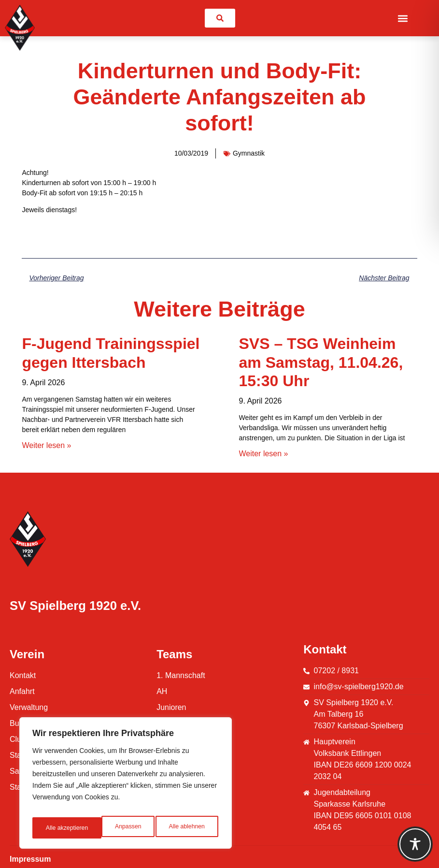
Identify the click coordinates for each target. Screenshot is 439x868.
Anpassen (57, 828)
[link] (220, 18)
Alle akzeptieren (185, 828)
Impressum (30, 859)
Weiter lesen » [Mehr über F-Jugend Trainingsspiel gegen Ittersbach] (46, 445)
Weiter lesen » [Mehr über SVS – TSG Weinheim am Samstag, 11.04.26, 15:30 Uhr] (264, 454)
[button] (403, 18)
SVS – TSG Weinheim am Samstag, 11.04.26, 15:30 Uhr (321, 362)
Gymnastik (249, 153)
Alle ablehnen (117, 828)
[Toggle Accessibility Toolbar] (415, 844)
